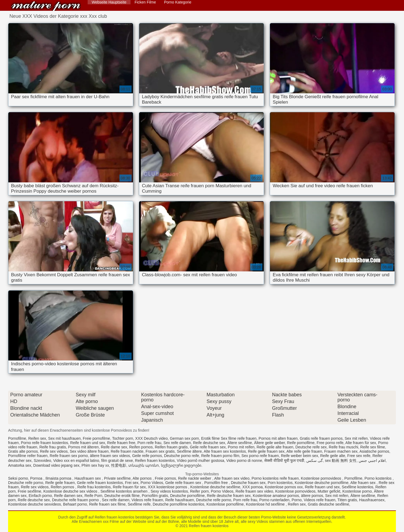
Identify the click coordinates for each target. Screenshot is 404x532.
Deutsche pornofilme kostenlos (178, 504)
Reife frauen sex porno (69, 456)
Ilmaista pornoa (59, 478)
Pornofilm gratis (155, 496)
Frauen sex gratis (160, 451)
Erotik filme (210, 438)
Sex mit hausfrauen (65, 438)
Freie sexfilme (30, 491)
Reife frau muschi (343, 447)
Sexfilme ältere (189, 451)
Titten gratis (347, 500)
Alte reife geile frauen (304, 451)
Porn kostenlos (280, 483)
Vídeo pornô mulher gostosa (200, 461)
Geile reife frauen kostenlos (100, 483)
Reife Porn (93, 496)
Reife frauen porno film (220, 456)
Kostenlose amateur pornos (276, 496)
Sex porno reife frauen (260, 456)
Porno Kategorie (178, 2)
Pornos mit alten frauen (278, 438)
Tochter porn (123, 438)
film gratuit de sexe (117, 461)
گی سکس (315, 461)
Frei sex (132, 483)
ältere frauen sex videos (110, 456)
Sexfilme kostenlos (357, 487)
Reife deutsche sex (209, 443)
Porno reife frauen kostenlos (44, 443)
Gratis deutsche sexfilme (328, 504)
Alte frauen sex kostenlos (225, 451)
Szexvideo (42, 461)
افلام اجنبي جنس (372, 461)
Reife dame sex (114, 447)
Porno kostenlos (378, 478)
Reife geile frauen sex (266, 451)
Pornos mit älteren (84, 447)
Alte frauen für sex (361, 443)
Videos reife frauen (147, 500)
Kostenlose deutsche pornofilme (322, 483)
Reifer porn (199, 491)
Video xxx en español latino (76, 461)
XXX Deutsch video (151, 438)
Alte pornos (143, 478)
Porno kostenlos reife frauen (275, 478)
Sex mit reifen (356, 438)
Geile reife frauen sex (208, 447)
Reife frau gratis (53, 447)
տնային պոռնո (144, 465)
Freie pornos (165, 478)
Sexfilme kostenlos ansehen (124, 491)
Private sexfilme (117, 478)
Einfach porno (40, 496)
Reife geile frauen (60, 483)
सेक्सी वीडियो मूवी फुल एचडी (284, 461)
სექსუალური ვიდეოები (181, 465)
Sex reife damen (177, 443)
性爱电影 (119, 465)
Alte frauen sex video (232, 478)
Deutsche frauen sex (248, 483)
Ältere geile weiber (269, 443)
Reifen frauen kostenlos (46, 6)
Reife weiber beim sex (300, 456)
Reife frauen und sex (88, 443)
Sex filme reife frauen (239, 438)
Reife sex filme (373, 447)
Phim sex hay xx (95, 465)
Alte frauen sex (363, 483)
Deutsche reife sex (311, 447)
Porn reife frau (149, 443)
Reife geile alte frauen (275, 447)
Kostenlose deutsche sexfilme (215, 487)
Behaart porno (75, 504)
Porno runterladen (274, 500)
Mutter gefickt (329, 491)
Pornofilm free (216, 483)
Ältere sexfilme (239, 443)
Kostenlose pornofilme (225, 504)
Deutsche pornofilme (187, 496)
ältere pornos (312, 496)
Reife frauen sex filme (107, 504)
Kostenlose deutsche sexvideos (35, 504)
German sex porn (184, 438)
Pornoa (37, 478)
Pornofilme (17, 438)
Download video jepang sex (56, 465)
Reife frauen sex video (254, 491)
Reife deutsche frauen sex (229, 496)
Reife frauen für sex (129, 487)
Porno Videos (152, 483)
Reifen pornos (141, 447)
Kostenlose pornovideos (322, 478)
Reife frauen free (121, 443)
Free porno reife (330, 443)
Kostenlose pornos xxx (284, 487)
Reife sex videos (54, 451)
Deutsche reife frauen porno (76, 500)
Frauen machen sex (341, 451)
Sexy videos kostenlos (169, 491)
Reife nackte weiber (195, 478)
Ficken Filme (145, 2)
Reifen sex (37, 438)
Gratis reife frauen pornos (321, 438)
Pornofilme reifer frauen (28, 456)
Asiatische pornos (374, 451)
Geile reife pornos (147, 456)
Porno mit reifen (241, 447)
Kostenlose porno (357, 491)
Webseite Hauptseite (109, 2)
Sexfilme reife (139, 504)
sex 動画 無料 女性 (341, 461)
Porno (297, 500)
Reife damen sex (68, 496)
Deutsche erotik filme (122, 496)
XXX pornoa (252, 487)
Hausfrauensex (372, 500)
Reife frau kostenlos (94, 487)
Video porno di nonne (244, 461)
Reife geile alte (333, 456)
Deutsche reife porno (26, 483)
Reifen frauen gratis (171, 447)
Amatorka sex (20, 465)
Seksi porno (18, 478)
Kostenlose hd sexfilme (266, 504)
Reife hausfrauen (180, 500)
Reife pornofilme (301, 443)
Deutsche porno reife (182, 456)
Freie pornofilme (96, 438)
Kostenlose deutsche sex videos (71, 491)
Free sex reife (359, 456)
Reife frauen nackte (127, 451)
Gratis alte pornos (23, 451)
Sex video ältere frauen (89, 451)
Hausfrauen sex (88, 478)
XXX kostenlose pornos (168, 487)
